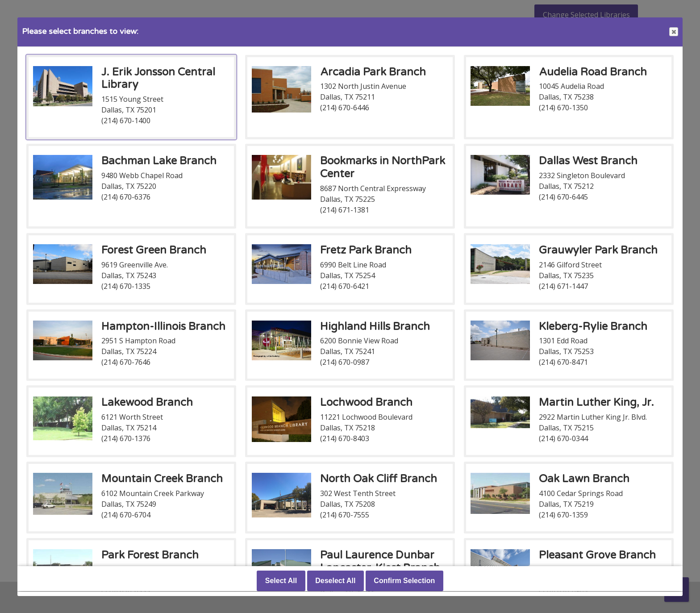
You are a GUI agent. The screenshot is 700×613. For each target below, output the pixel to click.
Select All (281, 581)
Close (673, 32)
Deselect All (335, 581)
